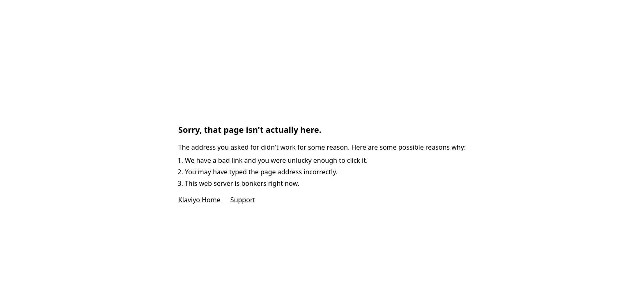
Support (243, 200)
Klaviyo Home (199, 200)
